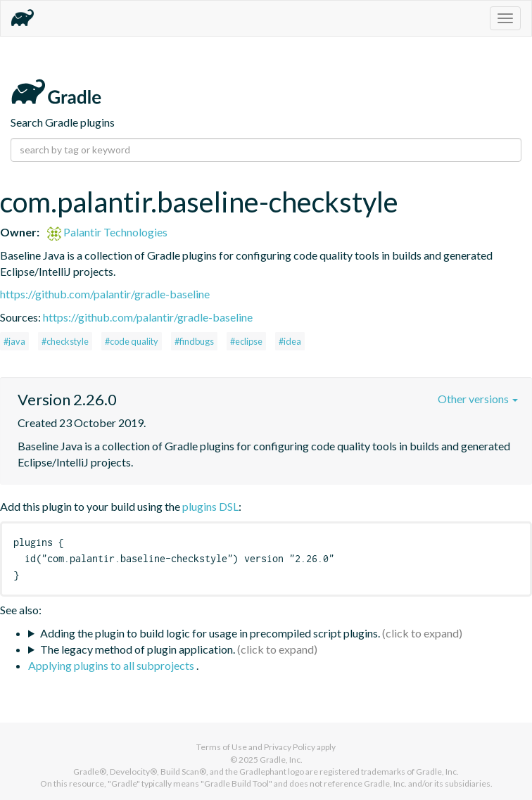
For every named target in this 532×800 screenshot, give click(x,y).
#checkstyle (65, 341)
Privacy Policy (290, 747)
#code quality (132, 341)
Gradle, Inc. (281, 760)
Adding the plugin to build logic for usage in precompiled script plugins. (210, 633)
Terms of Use (222, 747)
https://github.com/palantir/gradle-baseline (105, 294)
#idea (290, 341)
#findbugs (194, 341)
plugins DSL (210, 506)
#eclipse (246, 341)
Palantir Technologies (107, 232)
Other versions (478, 399)
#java (14, 341)
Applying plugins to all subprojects (112, 665)
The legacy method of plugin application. (138, 649)
